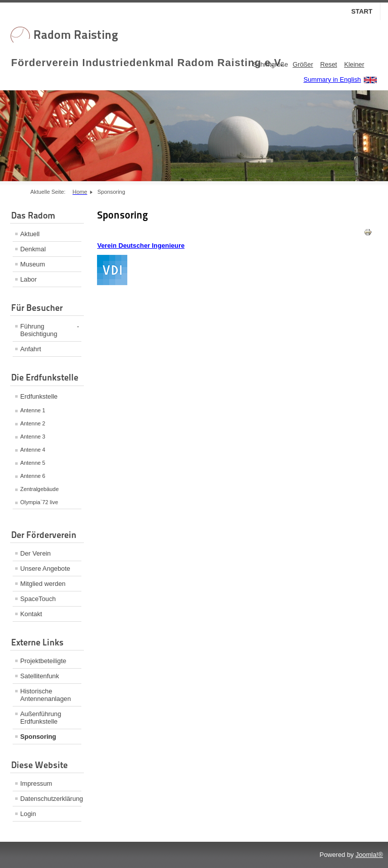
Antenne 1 (33, 410)
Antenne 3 (33, 437)
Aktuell (30, 234)
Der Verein (35, 553)
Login (28, 814)
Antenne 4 (33, 450)
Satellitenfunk (40, 676)
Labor (29, 279)
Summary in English (332, 79)
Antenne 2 (33, 423)
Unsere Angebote (45, 568)
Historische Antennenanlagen (45, 695)
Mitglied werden (43, 584)
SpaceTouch (38, 599)
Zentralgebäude (39, 489)
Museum (33, 264)
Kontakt (31, 614)
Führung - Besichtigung (50, 330)
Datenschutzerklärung (51, 799)
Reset (329, 64)
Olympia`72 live (39, 502)
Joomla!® (369, 855)
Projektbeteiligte (43, 661)
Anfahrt (31, 349)
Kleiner (354, 64)
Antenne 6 (33, 476)
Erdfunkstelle (39, 396)
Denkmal (33, 249)
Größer (303, 64)
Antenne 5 (33, 463)
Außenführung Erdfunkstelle (41, 718)
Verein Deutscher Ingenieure (141, 246)
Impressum (36, 783)
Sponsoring (38, 737)
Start (362, 11)
